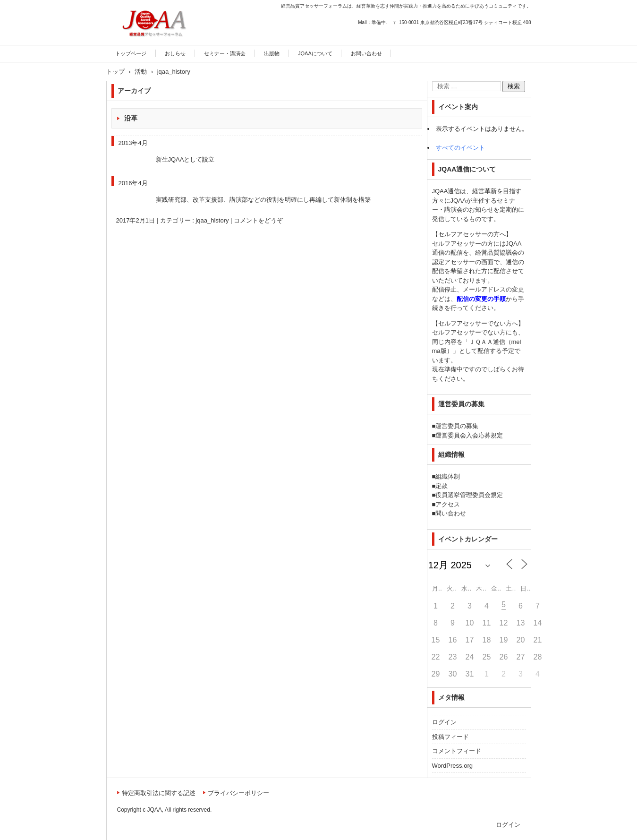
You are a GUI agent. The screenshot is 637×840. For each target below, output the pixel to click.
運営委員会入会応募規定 (469, 435)
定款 (442, 486)
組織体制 (448, 476)
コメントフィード (457, 751)
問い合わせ (451, 513)
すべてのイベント (460, 148)
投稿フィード (450, 737)
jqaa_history (212, 220)
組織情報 (451, 454)
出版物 (272, 53)
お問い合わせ (366, 53)
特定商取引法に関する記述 (159, 793)
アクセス (448, 504)
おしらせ (175, 53)
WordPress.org (452, 766)
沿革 (131, 118)
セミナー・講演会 (225, 53)
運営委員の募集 (457, 426)
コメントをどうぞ (258, 220)
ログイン (444, 722)
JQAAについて (315, 53)
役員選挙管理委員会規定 (469, 495)
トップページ (131, 53)
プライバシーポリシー (238, 793)
